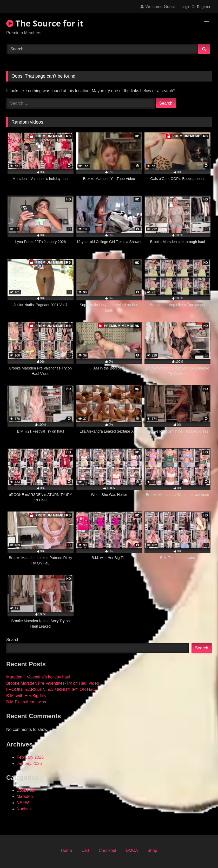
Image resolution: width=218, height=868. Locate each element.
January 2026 (29, 763)
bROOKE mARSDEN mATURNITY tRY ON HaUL (52, 689)
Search (13, 640)
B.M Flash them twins (26, 702)
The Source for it (45, 23)
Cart (85, 850)
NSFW (23, 803)
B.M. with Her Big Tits (26, 696)
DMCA (132, 850)
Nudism (24, 809)
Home (66, 850)
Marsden (25, 796)
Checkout (108, 850)
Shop (152, 850)
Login (186, 7)
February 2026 (30, 757)
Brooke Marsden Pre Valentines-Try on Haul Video (53, 683)
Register (204, 7)
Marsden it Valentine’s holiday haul (38, 677)
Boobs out (26, 790)
